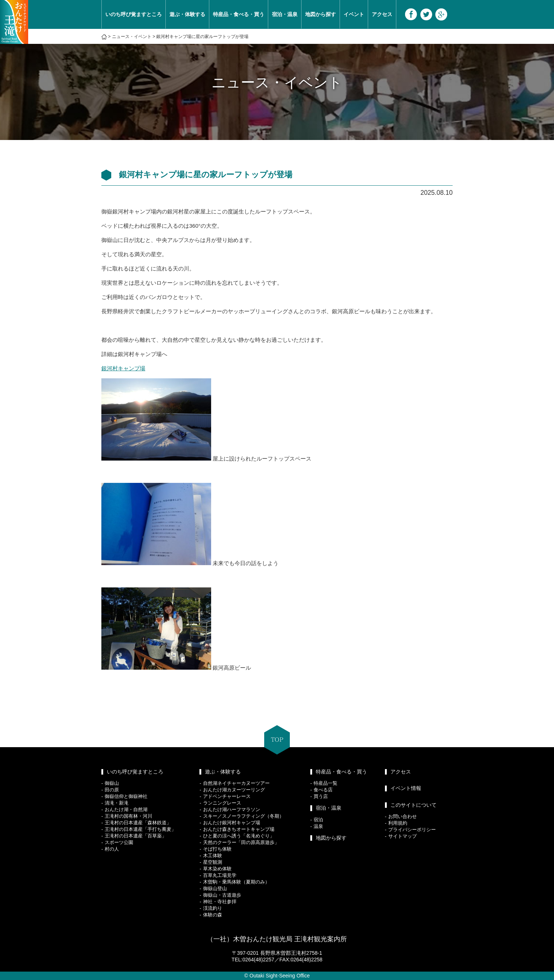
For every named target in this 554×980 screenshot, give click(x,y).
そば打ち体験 (217, 849)
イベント (354, 14)
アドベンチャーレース (227, 796)
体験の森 (213, 915)
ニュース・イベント (132, 37)
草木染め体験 (217, 869)
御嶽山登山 (215, 888)
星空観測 (213, 862)
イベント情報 (406, 788)
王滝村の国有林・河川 (128, 816)
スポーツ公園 (119, 842)
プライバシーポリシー (412, 830)
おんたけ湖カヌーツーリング (234, 790)
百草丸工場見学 (220, 875)
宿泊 (318, 820)
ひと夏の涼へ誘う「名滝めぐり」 (239, 836)
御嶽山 (112, 783)
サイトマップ (403, 836)
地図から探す (321, 14)
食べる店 (323, 790)
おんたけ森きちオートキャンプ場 (239, 829)
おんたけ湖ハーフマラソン (232, 809)
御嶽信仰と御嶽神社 (126, 796)
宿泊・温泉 (285, 14)
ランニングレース (222, 803)
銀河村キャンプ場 (123, 368)
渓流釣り (213, 908)
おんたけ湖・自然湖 (126, 809)
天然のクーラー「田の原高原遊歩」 (241, 842)
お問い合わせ (403, 816)
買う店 (321, 796)
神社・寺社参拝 (220, 902)
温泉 (318, 826)
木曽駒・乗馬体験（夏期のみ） (236, 882)
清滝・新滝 (117, 803)
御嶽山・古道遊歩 (222, 895)
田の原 (112, 790)
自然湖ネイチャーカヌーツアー (236, 783)
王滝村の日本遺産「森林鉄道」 (138, 823)
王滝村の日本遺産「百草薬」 (136, 836)
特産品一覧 (325, 783)
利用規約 (398, 823)
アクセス (382, 14)
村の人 (112, 849)
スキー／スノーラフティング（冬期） (244, 816)
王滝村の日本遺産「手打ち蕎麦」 (140, 829)
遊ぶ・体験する (187, 14)
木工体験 (213, 856)
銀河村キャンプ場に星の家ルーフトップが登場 (202, 37)
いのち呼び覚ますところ (134, 14)
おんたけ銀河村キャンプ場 (232, 823)
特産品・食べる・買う (239, 14)
